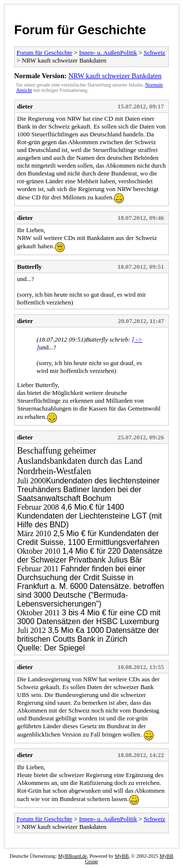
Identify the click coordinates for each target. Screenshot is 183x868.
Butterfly (30, 267)
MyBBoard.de (72, 856)
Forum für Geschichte (80, 30)
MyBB (122, 856)
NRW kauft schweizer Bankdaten (115, 76)
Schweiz (155, 53)
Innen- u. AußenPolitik (108, 53)
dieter (25, 106)
